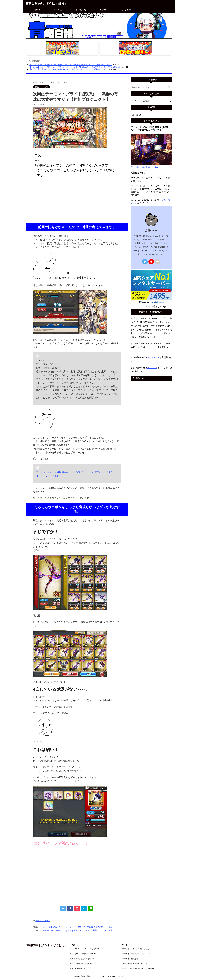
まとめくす (152, 368)
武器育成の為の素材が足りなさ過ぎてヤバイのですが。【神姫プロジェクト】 (77, 930)
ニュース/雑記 (125, 10)
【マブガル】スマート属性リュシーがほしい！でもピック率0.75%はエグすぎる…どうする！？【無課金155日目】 (75, 67)
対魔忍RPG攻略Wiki (78, 969)
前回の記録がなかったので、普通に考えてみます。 (74, 165)
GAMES (103, 10)
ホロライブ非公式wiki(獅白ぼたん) (136, 949)
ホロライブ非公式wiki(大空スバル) (136, 954)
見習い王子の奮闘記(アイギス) (134, 964)
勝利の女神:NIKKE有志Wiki (81, 964)
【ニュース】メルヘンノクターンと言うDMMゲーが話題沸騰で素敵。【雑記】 (77, 927)
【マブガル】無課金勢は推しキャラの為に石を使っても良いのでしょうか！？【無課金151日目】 (68, 69)
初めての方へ (59, 10)
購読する (138, 378)
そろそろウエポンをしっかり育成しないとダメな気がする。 (76, 173)
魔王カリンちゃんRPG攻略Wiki (82, 959)
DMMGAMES (81, 10)
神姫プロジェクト (43, 921)
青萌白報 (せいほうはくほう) (46, 4)
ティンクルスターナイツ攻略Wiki (83, 954)
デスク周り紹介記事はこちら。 (146, 167)
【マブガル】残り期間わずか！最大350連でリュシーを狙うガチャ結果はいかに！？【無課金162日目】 (71, 65)
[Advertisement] (77, 201)
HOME (37, 10)
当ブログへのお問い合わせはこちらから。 (139, 969)
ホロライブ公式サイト (131, 959)
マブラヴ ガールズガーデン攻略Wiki (84, 949)
